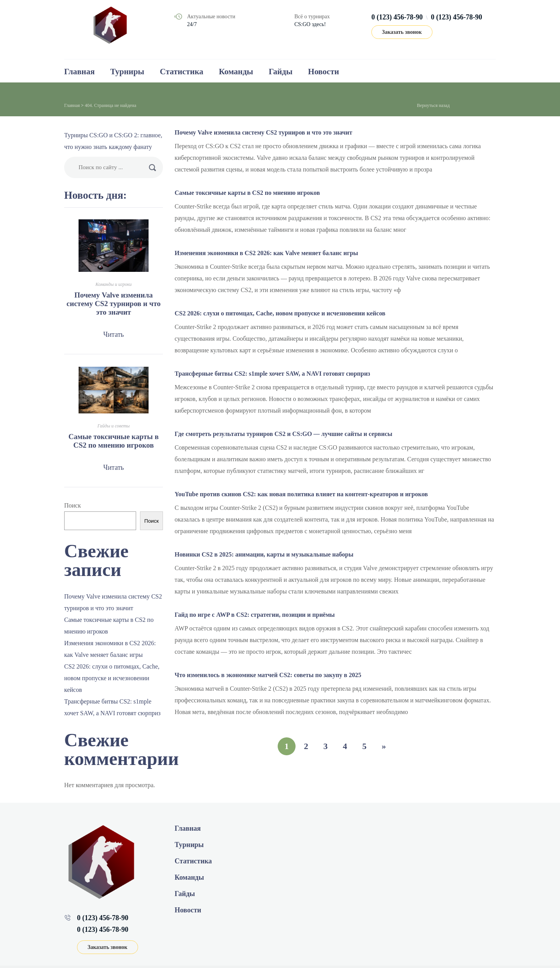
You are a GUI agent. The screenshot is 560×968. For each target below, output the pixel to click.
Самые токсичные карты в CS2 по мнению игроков (247, 193)
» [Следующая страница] (384, 746)
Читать (113, 334)
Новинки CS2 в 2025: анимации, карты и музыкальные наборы (264, 554)
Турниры (127, 72)
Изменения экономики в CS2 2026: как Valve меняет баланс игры (266, 253)
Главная (80, 72)
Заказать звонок (402, 32)
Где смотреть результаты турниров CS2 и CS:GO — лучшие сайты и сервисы (283, 434)
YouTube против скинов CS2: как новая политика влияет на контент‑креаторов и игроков (301, 494)
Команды (236, 72)
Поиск (73, 505)
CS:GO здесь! (310, 24)
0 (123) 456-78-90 (397, 17)
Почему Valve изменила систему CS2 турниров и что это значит (263, 132)
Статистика (182, 72)
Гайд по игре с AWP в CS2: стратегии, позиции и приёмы (255, 615)
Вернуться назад (433, 105)
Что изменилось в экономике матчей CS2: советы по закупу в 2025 (268, 675)
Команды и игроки (113, 284)
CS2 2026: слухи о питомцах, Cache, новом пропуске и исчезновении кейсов (280, 313)
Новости (324, 72)
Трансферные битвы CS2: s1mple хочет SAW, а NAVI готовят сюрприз (272, 374)
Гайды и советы (114, 426)
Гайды (281, 72)
